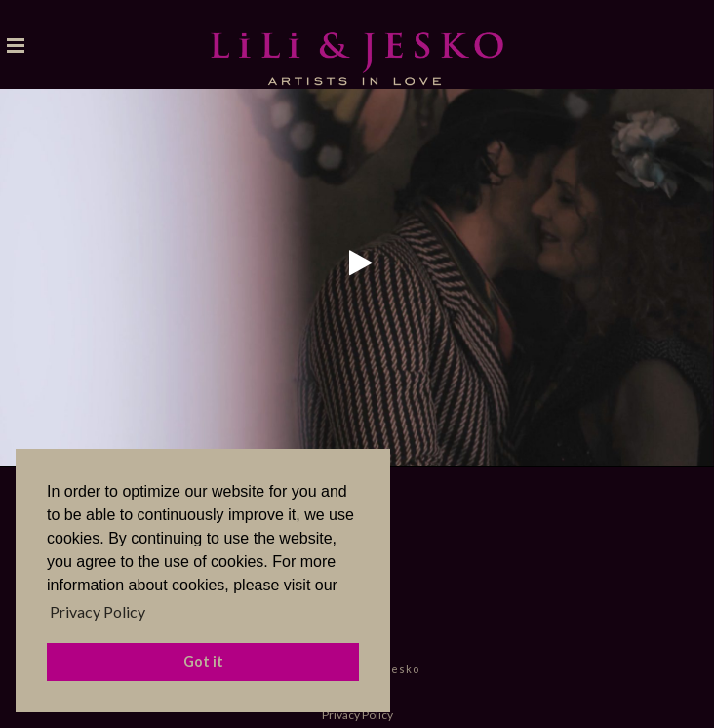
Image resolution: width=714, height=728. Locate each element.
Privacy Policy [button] (98, 611)
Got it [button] (203, 661)
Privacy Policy (357, 715)
